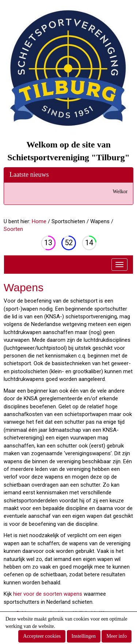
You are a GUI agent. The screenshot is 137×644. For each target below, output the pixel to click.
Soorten (13, 229)
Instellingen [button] (84, 636)
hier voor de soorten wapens (47, 594)
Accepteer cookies (42, 636)
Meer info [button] (117, 636)
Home (39, 221)
